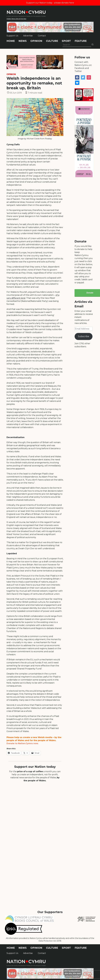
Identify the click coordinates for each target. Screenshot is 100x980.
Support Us (12, 36)
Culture (52, 41)
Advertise (28, 36)
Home (11, 41)
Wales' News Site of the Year (16, 19)
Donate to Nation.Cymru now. (23, 743)
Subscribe (84, 336)
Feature (81, 41)
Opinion (36, 41)
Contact (42, 36)
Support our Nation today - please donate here (50, 3)
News (23, 41)
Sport (66, 41)
